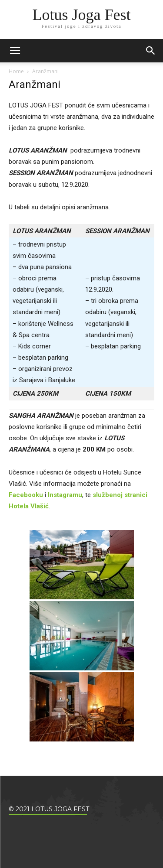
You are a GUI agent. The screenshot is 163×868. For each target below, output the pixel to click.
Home (16, 71)
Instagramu (65, 495)
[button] (151, 51)
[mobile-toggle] (15, 51)
